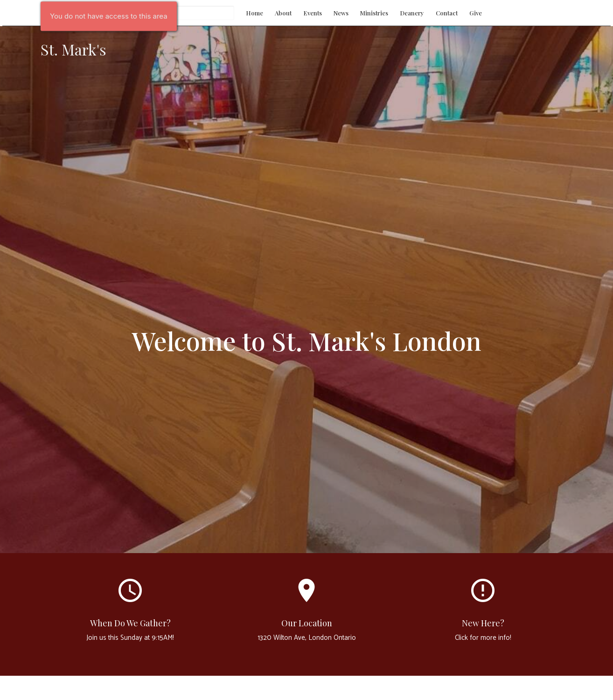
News (341, 13)
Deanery (412, 13)
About (283, 13)
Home (254, 13)
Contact (447, 13)
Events (313, 13)
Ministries (374, 13)
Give (476, 13)
